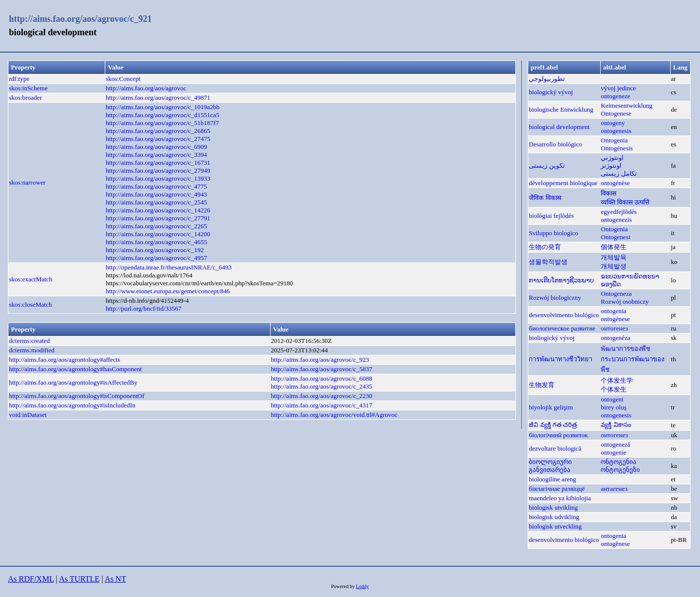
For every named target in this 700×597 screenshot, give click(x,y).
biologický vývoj (551, 92)
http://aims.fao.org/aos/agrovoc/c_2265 (156, 226)
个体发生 (614, 389)
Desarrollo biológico (555, 144)
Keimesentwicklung (627, 105)
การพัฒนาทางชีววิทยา (560, 359)
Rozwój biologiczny (555, 298)
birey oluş (614, 407)
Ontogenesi (615, 237)
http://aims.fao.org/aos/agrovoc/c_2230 (322, 396)
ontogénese (615, 319)
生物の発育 (545, 247)
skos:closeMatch (31, 304)
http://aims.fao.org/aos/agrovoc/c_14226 (158, 210)
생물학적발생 (548, 262)
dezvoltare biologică (555, 448)
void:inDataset (28, 415)
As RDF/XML (31, 579)
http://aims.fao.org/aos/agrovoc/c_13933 (158, 178)
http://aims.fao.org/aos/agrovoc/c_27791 (158, 218)
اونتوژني (612, 158)
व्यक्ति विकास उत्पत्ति (625, 202)
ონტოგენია (619, 462)
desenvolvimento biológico (564, 315)
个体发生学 (617, 380)
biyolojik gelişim (551, 407)
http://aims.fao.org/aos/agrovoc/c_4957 (156, 258)
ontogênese (615, 544)
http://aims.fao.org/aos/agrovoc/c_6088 (322, 378)
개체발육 (614, 257)
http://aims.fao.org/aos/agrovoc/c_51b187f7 (162, 123)
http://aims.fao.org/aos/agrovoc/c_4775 (156, 186)
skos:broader (25, 98)
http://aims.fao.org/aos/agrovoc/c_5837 (322, 369)
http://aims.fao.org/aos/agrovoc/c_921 (80, 19)
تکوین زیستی (547, 166)
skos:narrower (27, 182)
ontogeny (613, 123)
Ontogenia (614, 140)
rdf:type (19, 79)
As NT (115, 579)
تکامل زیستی (619, 173)
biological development (559, 127)
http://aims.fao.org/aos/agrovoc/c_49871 (158, 98)
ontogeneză (615, 444)
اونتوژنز (611, 166)
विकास (609, 193)
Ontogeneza (616, 294)
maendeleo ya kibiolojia (560, 498)
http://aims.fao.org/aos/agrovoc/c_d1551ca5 (163, 115)
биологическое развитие (562, 328)
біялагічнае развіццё (557, 489)
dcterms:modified (32, 350)
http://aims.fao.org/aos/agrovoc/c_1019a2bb (163, 107)
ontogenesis (616, 131)
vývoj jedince (618, 88)
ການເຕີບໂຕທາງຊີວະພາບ (561, 280)
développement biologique (563, 183)
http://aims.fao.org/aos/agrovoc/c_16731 (158, 163)
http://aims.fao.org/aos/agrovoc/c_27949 (158, 170)
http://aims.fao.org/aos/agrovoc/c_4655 (156, 242)
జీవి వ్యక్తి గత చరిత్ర (553, 425)
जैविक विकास (545, 198)
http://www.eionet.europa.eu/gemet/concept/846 (168, 291)
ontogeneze (615, 96)
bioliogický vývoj (552, 338)
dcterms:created (29, 341)
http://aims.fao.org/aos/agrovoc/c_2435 (322, 386)
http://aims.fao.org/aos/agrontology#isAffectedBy (73, 382)
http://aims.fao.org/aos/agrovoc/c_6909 (156, 147)
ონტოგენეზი (620, 470)
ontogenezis (616, 220)
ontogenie (613, 452)
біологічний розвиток (558, 435)
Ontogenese (616, 113)
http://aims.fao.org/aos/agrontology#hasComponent (75, 369)
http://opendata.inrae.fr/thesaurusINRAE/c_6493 (169, 267)
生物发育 (542, 385)
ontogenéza (615, 338)
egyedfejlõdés (619, 212)
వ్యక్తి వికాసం (616, 425)
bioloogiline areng (552, 479)
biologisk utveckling (555, 526)
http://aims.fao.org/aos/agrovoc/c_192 (155, 250)
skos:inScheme (28, 88)
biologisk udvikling (554, 517)
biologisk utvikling (553, 507)
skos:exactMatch (31, 279)
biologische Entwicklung (561, 109)
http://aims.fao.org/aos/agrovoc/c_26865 (158, 131)
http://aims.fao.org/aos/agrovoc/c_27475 (158, 139)
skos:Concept (123, 79)
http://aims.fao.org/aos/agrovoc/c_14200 (158, 234)
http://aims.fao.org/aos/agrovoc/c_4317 (322, 405)
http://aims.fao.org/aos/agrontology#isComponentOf (77, 396)
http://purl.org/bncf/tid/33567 (144, 308)
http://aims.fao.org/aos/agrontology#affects (65, 360)
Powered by (344, 586)
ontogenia (613, 311)
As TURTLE (79, 579)
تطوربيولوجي (547, 79)
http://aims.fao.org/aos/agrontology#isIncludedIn (72, 405)
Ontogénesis (617, 148)
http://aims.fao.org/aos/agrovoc (146, 88)
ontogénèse (615, 183)
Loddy (362, 586)
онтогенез (614, 328)
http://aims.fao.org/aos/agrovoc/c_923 (320, 360)
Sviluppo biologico (553, 233)
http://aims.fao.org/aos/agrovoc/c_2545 (156, 202)
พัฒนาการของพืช (626, 349)
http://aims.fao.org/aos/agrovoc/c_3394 (156, 155)
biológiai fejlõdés (551, 216)
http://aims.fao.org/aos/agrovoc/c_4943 (156, 194)
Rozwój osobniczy (625, 301)
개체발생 (614, 266)
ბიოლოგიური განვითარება (550, 466)
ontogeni (612, 399)
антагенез (614, 489)
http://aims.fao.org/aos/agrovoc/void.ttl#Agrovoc (334, 415)
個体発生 (614, 247)
